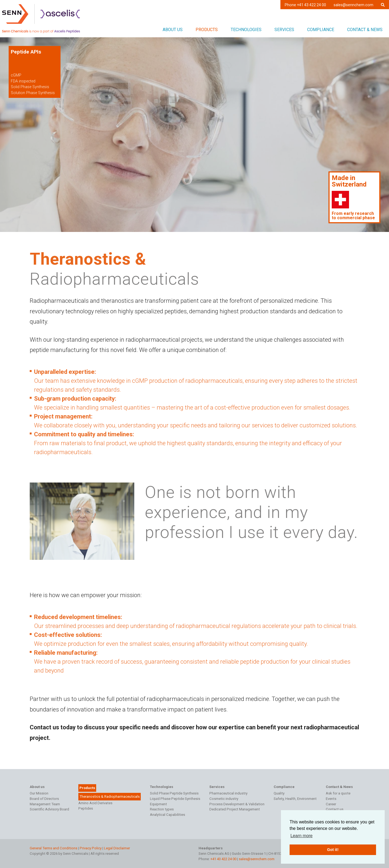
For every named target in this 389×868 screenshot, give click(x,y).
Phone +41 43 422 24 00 (305, 5)
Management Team (45, 804)
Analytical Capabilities (167, 815)
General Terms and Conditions (53, 848)
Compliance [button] (321, 30)
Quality (279, 793)
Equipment (158, 804)
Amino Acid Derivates (95, 803)
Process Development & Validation (237, 804)
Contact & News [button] (365, 30)
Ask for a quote (338, 793)
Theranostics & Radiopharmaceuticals (110, 797)
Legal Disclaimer (117, 848)
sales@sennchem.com (353, 5)
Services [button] (284, 30)
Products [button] (207, 30)
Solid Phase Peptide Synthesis (174, 793)
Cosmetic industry (224, 799)
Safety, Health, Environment (295, 799)
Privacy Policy (91, 848)
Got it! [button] (333, 850)
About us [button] (173, 30)
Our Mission (39, 793)
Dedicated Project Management (235, 809)
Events (331, 799)
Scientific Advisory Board (49, 809)
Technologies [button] (246, 30)
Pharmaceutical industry (228, 793)
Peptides (86, 808)
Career (331, 804)
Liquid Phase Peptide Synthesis (175, 799)
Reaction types (162, 809)
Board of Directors (44, 799)
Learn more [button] (301, 836)
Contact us (335, 809)
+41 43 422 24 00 (223, 859)
